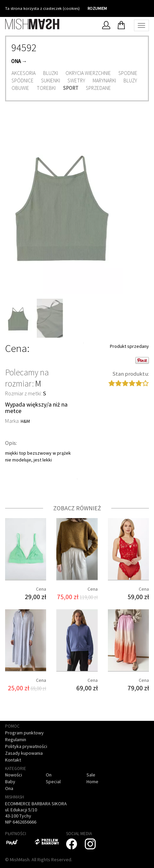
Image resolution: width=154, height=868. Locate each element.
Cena (16, 349)
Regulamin (16, 739)
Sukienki (51, 81)
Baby (10, 782)
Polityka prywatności (26, 746)
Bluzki (51, 73)
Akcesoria (24, 73)
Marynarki (104, 81)
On (49, 775)
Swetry (76, 81)
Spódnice (23, 81)
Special (53, 782)
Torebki (46, 88)
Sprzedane (98, 88)
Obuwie (20, 88)
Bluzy (130, 81)
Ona (16, 61)
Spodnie (128, 73)
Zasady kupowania (24, 753)
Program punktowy (24, 733)
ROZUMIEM (97, 8)
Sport (71, 88)
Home (92, 782)
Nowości (14, 775)
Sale (91, 775)
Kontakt (13, 760)
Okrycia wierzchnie (88, 73)
